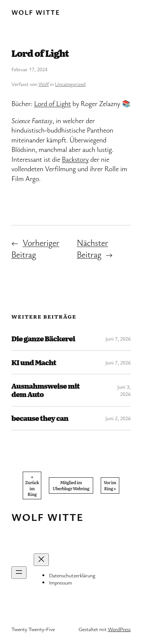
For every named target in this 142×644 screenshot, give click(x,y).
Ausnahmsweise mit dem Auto (45, 390)
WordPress (119, 629)
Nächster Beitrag (93, 248)
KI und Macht (34, 363)
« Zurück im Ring (32, 485)
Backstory (75, 159)
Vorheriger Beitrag (35, 248)
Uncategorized (70, 84)
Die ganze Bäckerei (43, 339)
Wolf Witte (36, 12)
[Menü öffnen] (19, 573)
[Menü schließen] (41, 560)
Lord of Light (52, 103)
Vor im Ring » (110, 485)
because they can (40, 418)
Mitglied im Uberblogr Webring (71, 485)
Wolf (44, 84)
